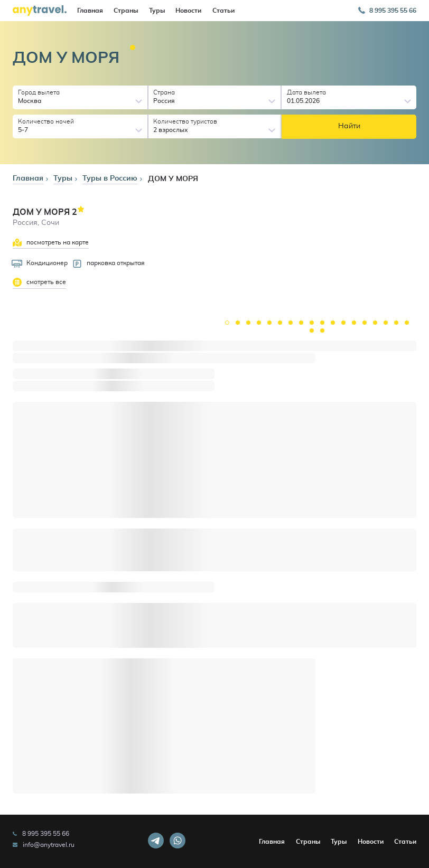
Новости (188, 11)
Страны (126, 11)
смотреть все (39, 282)
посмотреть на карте (51, 243)
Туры (157, 11)
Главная (90, 11)
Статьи (223, 11)
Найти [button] (349, 126)
